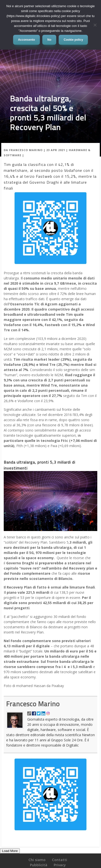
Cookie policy (73, 40)
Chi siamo (37, 860)
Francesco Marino (26, 150)
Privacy (60, 865)
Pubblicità (39, 865)
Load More (10, 851)
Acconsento (27, 40)
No (49, 40)
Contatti (60, 860)
